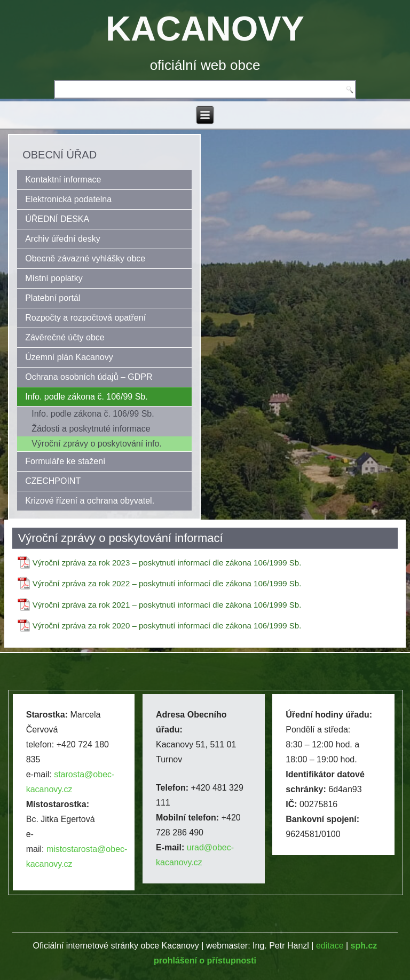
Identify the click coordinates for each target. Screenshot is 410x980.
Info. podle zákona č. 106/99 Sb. (86, 397)
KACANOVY (205, 29)
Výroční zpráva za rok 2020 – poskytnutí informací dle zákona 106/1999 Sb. (167, 626)
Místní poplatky (54, 278)
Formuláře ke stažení (65, 461)
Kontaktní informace (63, 180)
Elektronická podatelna (68, 199)
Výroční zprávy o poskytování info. (97, 444)
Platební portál (53, 298)
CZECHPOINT (53, 481)
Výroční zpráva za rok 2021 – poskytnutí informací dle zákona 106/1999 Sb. (167, 605)
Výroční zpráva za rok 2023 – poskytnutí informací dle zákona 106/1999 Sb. (167, 563)
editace (330, 946)
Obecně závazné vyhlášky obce (85, 258)
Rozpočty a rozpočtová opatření (85, 318)
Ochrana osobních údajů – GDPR (89, 377)
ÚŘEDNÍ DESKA (57, 219)
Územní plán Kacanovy (69, 357)
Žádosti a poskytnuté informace (91, 429)
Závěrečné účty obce (65, 337)
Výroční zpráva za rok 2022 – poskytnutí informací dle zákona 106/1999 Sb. (167, 583)
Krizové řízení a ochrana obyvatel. (90, 501)
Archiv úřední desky (63, 239)
